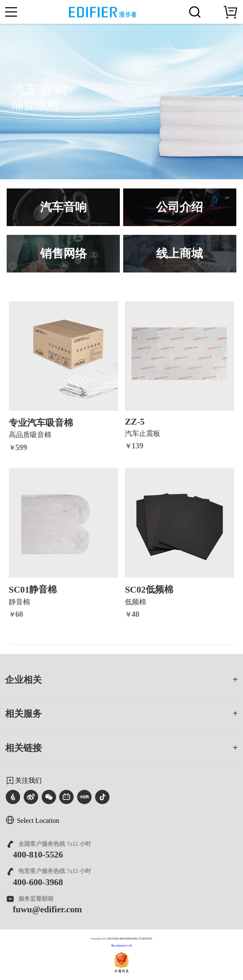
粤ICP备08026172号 (122, 946)
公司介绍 (180, 207)
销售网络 (63, 253)
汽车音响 (63, 207)
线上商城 (180, 253)
